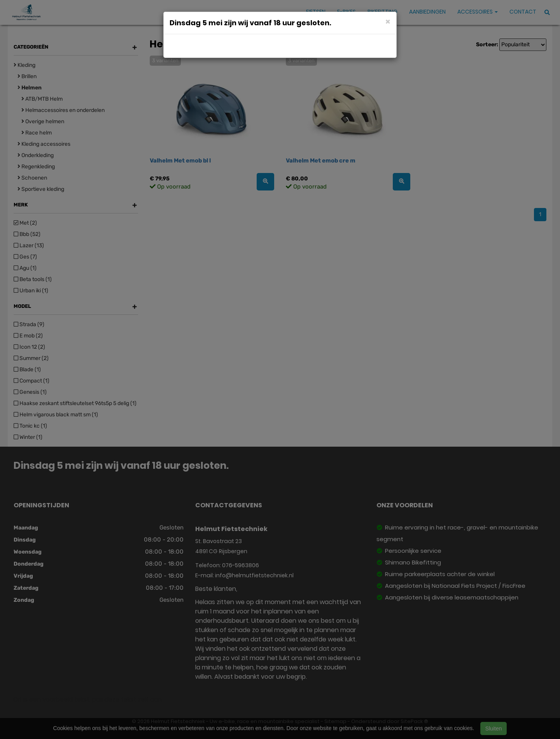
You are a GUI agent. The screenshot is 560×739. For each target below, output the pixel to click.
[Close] (388, 21)
